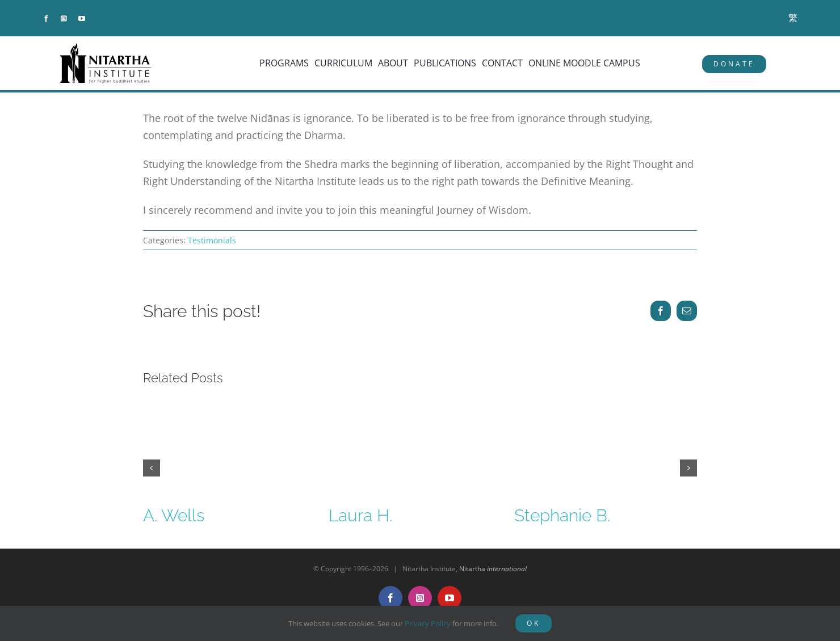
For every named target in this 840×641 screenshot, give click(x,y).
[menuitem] (793, 18)
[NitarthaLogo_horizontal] (106, 47)
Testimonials (212, 240)
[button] (152, 468)
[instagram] (64, 19)
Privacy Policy (428, 623)
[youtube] (82, 19)
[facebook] (46, 19)
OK (534, 623)
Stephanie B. (562, 515)
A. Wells (174, 515)
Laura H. (360, 515)
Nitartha (493, 569)
